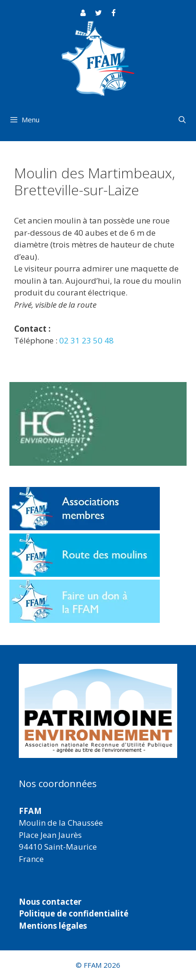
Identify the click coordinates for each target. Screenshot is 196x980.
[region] (98, 711)
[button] (98, 711)
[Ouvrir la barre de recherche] (182, 120)
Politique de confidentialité (74, 913)
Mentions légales (53, 926)
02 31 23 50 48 (86, 340)
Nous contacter (50, 902)
